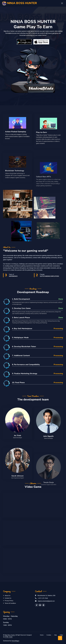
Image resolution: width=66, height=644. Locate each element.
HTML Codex (9, 637)
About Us (8, 596)
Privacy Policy (9, 601)
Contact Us (8, 598)
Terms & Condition (10, 603)
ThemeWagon (15, 641)
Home (42, 635)
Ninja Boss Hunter (10, 635)
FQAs (61, 635)
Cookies (49, 635)
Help (55, 635)
